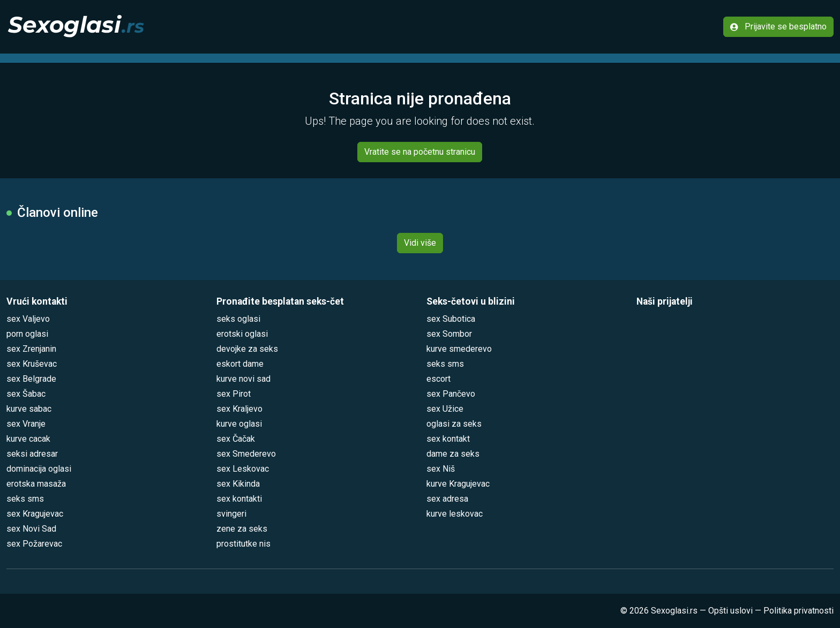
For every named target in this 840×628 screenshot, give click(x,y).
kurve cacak (28, 439)
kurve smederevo (459, 349)
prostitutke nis (243, 544)
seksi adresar (32, 454)
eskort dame (240, 364)
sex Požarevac (34, 544)
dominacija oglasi (39, 469)
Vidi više (420, 243)
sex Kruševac (32, 364)
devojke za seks (247, 349)
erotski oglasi (242, 334)
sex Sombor (449, 334)
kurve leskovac (455, 514)
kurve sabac (29, 409)
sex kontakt (448, 439)
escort (438, 379)
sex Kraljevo (239, 409)
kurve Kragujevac (458, 484)
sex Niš (441, 469)
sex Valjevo (28, 319)
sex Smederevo (246, 454)
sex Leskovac (243, 469)
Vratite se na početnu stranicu (420, 152)
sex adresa (447, 499)
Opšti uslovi (730, 611)
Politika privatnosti (798, 611)
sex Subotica (451, 319)
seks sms (25, 499)
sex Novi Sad (31, 529)
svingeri (231, 514)
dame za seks (453, 454)
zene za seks (242, 529)
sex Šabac (26, 394)
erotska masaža (36, 484)
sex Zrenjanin (31, 349)
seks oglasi (238, 319)
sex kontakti (239, 499)
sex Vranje (26, 424)
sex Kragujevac (35, 514)
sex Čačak (236, 439)
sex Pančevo (451, 394)
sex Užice (445, 409)
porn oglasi (27, 334)
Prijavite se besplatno (778, 27)
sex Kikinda (238, 484)
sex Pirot (234, 394)
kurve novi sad (243, 379)
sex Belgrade (31, 379)
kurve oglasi (239, 424)
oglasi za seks (454, 424)
